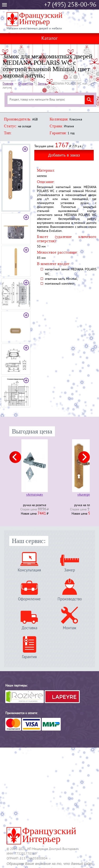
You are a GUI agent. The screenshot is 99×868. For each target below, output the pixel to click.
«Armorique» (35, 495)
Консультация (29, 570)
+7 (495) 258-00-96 (70, 5)
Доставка (29, 628)
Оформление (29, 599)
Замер (70, 570)
